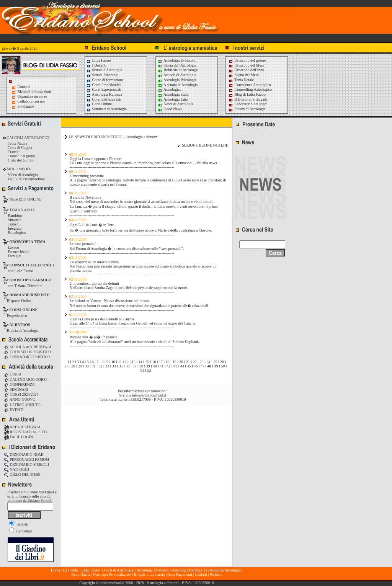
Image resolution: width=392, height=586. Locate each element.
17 (161, 362)
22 (195, 362)
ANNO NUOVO (20, 399)
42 (168, 366)
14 (140, 362)
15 (147, 362)
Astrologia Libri (173, 99)
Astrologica (170, 89)
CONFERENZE (19, 384)
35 (121, 366)
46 (196, 366)
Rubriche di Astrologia (178, 70)
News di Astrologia (176, 104)
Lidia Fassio (99, 60)
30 (87, 366)
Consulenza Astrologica (250, 85)
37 (134, 366)
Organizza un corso (33, 96)
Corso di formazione (105, 80)
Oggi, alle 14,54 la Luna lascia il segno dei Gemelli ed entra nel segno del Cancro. (133, 323)
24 (208, 362)
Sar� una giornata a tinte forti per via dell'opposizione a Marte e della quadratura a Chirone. (141, 230)
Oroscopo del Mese (246, 65)
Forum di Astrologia (247, 109)
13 (134, 362)
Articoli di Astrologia (177, 75)
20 (181, 362)
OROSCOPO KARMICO (31, 280)
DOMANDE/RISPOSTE (30, 295)
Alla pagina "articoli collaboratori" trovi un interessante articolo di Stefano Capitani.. (135, 342)
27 (66, 366)
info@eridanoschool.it (149, 395)
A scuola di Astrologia (178, 85)
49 (216, 366)
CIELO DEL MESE (22, 474)
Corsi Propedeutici (103, 85)
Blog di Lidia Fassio (247, 94)
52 (149, 370)
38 (141, 366)
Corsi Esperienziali (104, 89)
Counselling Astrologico (250, 89)
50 (223, 366)
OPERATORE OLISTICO (27, 357)
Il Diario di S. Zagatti (248, 99)
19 (174, 362)
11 (120, 362)
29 (80, 366)
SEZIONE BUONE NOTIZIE (205, 145)
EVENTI (14, 410)
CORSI (12, 374)
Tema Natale (241, 80)
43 (175, 366)
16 (154, 362)
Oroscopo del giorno (247, 60)
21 (188, 362)
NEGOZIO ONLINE (25, 199)
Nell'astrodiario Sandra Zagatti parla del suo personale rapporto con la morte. (129, 288)
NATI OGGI (16, 469)
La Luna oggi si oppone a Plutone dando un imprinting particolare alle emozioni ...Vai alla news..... (146, 163)
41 (162, 366)
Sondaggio (26, 106)
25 (215, 362)
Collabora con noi (31, 101)
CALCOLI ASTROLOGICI (28, 138)
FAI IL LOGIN (18, 437)
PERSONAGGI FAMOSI (26, 459)
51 (142, 370)
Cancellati (20, 531)
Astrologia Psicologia (177, 80)
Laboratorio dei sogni (248, 104)
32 (100, 366)
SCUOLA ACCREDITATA (28, 347)
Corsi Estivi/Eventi (104, 99)
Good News (170, 109)
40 (155, 366)
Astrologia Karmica (104, 94)
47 (203, 366)
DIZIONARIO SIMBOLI (26, 464)
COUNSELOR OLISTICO (28, 352)
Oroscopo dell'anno (250, 70)
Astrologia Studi (173, 94)
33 (107, 366)
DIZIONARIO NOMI (24, 455)
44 (182, 366)
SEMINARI (16, 389)
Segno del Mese (244, 75)
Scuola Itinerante (102, 75)
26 (222, 362)
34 (114, 366)
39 (148, 366)
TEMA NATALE (22, 210)
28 (73, 366)
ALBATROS (20, 325)
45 (189, 366)
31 (94, 366)
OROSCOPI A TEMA (28, 242)
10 (113, 362)
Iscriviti (19, 524)
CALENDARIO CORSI (25, 380)
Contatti (24, 87)
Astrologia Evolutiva (177, 60)
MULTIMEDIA (18, 169)
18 (168, 362)
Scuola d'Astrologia (104, 70)
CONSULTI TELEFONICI (32, 265)
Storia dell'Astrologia (177, 65)
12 (127, 362)
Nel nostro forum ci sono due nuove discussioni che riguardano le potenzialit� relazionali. (140, 306)
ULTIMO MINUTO (22, 405)
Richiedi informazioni (34, 92)
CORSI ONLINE (24, 310)
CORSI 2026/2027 (21, 394)
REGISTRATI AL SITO (25, 432)
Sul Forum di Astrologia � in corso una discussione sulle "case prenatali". (127, 249)
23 (202, 362)
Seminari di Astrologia (106, 109)
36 (127, 366)
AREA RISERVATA (22, 427)
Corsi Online (99, 104)
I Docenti (96, 65)
